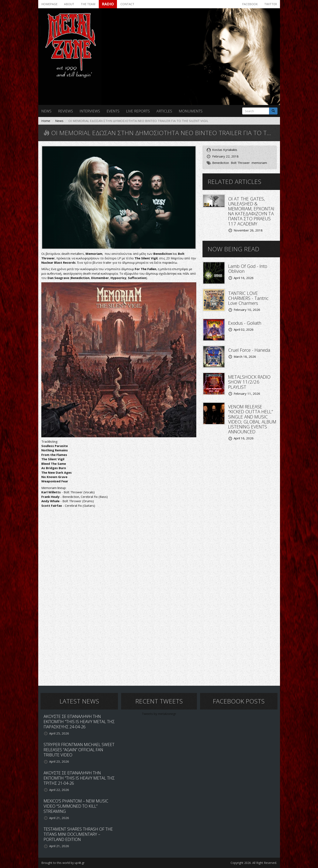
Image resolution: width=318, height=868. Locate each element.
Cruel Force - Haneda (249, 350)
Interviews (90, 111)
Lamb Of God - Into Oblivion (248, 268)
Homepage (49, 4)
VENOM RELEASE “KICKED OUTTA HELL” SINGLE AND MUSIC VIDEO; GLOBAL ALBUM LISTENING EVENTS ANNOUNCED (252, 419)
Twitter (271, 4)
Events (113, 111)
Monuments (191, 111)
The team (88, 4)
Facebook (250, 4)
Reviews (66, 111)
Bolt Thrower (240, 163)
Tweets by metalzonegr (159, 714)
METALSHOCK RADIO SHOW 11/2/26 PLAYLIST (249, 382)
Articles (164, 111)
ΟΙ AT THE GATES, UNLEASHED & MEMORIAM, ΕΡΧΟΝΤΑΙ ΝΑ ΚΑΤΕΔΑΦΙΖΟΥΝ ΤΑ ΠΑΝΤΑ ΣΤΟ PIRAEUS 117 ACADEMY (251, 211)
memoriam (259, 163)
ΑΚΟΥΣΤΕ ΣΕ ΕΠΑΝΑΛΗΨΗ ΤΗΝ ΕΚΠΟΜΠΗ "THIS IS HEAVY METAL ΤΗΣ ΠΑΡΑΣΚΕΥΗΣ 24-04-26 (79, 722)
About (69, 4)
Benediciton (221, 163)
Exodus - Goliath (245, 323)
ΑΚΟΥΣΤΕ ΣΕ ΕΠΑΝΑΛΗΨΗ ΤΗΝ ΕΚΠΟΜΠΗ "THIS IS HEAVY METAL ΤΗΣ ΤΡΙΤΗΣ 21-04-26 (79, 778)
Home (46, 121)
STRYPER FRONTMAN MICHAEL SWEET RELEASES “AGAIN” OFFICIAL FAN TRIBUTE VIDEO (79, 750)
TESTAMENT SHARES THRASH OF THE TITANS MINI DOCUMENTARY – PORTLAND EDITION (78, 834)
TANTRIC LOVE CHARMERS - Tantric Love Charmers (248, 298)
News (46, 111)
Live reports (138, 111)
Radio (108, 4)
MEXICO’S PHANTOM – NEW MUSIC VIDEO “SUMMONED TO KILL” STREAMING (76, 806)
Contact (127, 4)
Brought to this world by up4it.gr (63, 863)
